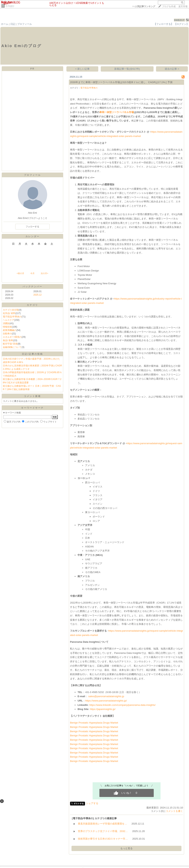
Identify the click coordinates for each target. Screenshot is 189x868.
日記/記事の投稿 (32, 354)
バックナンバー (33, 287)
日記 (13, 24)
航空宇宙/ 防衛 (10, 344)
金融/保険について (12, 347)
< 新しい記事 (83, 69)
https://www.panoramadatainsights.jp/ (106, 701)
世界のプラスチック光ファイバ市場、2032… (103, 831)
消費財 (6, 323)
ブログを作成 (169, 6)
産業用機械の (10, 330)
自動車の (7, 334)
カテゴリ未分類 (11, 310)
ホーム (5, 24)
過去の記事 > (172, 69)
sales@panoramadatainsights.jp (106, 696)
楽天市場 (183, 6)
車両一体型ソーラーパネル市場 (117, 112)
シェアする (92, 803)
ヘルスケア (8, 320)
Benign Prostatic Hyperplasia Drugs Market (94, 723)
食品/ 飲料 (8, 340)
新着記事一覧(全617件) (127, 69)
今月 (32, 273)
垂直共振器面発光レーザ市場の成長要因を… (102, 824)
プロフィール (25, 24)
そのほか (10, 6)
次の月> (44, 273)
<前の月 (20, 273)
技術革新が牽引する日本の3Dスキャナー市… (103, 839)
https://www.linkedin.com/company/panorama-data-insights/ (122, 705)
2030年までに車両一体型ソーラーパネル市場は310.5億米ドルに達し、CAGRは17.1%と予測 (121, 82)
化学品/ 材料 (9, 313)
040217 (179, 20)
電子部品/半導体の (12, 317)
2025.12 (37, 295)
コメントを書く (174, 811)
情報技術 (7, 327)
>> (144, 6)
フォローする (32, 227)
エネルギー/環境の (12, 337)
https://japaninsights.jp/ (103, 709)
